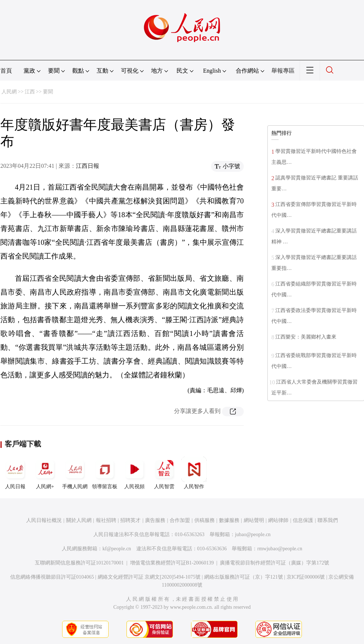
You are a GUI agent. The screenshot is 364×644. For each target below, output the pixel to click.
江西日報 (88, 166)
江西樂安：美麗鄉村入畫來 (306, 337)
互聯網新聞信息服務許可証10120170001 (79, 563)
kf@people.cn (117, 549)
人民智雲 (164, 473)
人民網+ (45, 473)
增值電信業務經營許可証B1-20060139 (172, 563)
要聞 (48, 92)
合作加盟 (180, 520)
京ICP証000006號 (306, 577)
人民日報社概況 (44, 520)
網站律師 (278, 520)
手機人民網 (75, 473)
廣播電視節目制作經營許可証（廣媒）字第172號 (274, 563)
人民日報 (15, 473)
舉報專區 (283, 71)
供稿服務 (205, 520)
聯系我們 (328, 520)
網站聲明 (254, 520)
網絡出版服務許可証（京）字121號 (244, 577)
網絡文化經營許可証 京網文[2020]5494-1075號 (149, 577)
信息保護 (303, 520)
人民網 (9, 92)
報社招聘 (106, 520)
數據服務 (229, 520)
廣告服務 (155, 520)
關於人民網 (79, 520)
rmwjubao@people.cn (280, 549)
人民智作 (194, 473)
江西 (30, 92)
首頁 (6, 71)
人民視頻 (134, 473)
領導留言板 (105, 473)
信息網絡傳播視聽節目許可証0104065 (52, 577)
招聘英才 (130, 520)
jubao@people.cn (253, 534)
